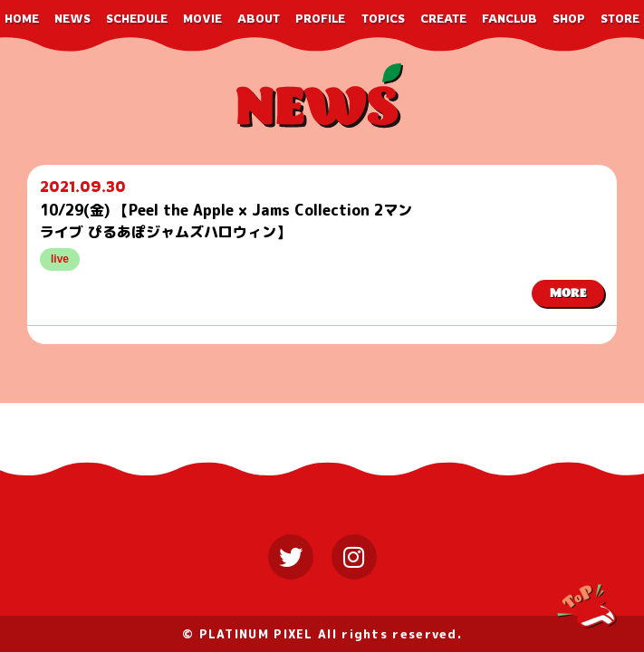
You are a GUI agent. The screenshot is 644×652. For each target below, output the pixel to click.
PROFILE (320, 19)
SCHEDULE (137, 19)
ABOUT (259, 19)
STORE (620, 19)
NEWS (72, 19)
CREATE (443, 19)
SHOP (569, 19)
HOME (22, 19)
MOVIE (202, 19)
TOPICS (383, 19)
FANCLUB (509, 19)
